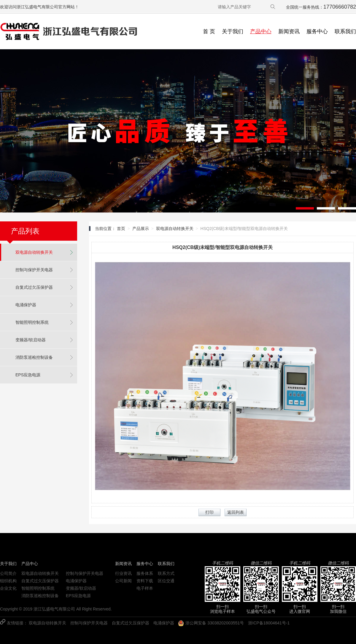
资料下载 (145, 581)
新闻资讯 (289, 31)
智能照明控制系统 (32, 322)
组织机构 (8, 581)
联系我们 (345, 31)
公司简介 (8, 573)
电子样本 (145, 588)
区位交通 (166, 581)
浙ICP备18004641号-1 (269, 623)
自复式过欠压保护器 (34, 287)
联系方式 (166, 573)
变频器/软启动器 (31, 340)
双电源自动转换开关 (34, 252)
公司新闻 (123, 581)
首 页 (209, 31)
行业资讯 (123, 573)
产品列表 (25, 231)
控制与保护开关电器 (34, 270)
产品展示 (141, 229)
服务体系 (145, 573)
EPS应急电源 (28, 375)
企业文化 (8, 588)
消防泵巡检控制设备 (34, 357)
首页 (121, 229)
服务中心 (317, 31)
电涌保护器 (26, 305)
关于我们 (233, 31)
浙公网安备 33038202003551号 (211, 623)
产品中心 (261, 31)
